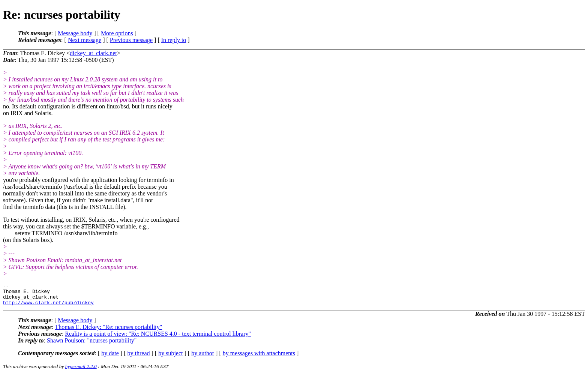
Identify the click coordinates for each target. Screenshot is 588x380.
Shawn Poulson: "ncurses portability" (92, 345)
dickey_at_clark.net (93, 53)
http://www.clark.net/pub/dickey (48, 307)
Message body (75, 33)
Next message (85, 40)
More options (117, 33)
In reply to (174, 40)
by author (203, 358)
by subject (170, 358)
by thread (139, 358)
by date (110, 358)
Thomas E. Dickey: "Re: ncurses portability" (108, 331)
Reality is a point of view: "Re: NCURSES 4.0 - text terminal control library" (158, 338)
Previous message (131, 40)
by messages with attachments (259, 358)
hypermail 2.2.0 (81, 371)
